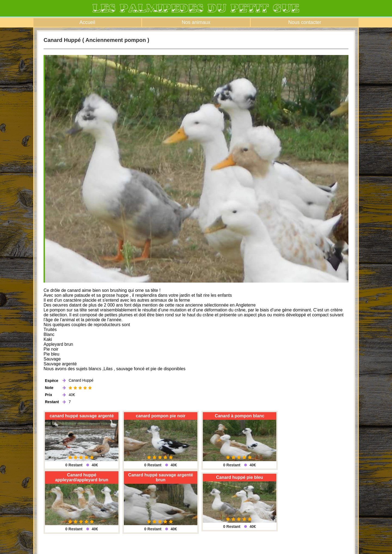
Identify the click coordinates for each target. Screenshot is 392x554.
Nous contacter (305, 22)
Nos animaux (196, 22)
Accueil (87, 22)
